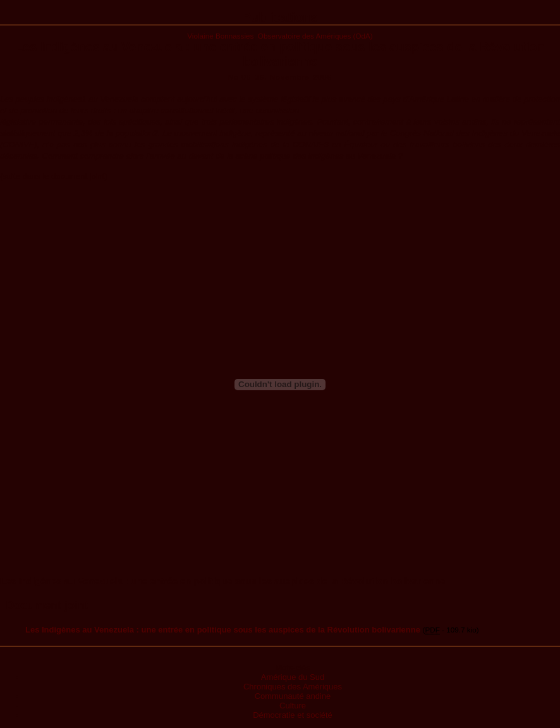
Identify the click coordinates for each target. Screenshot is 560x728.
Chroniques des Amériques (293, 687)
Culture (293, 706)
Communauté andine (293, 696)
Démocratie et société (293, 715)
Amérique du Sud (293, 677)
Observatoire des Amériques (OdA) (315, 36)
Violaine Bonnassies (220, 36)
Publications (280, 17)
